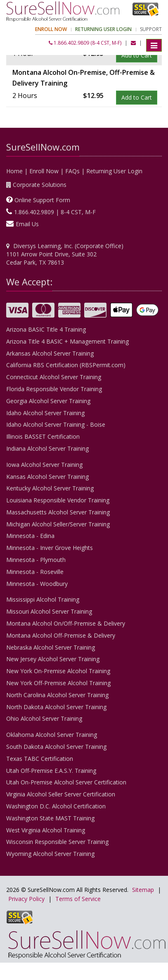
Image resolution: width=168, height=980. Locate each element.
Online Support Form (42, 200)
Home (14, 171)
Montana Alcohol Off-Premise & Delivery (61, 635)
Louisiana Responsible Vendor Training (58, 500)
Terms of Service (78, 899)
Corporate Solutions (40, 185)
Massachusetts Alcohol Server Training (58, 512)
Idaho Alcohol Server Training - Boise (56, 424)
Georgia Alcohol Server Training (48, 401)
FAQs (72, 171)
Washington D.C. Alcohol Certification (56, 806)
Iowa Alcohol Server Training (44, 465)
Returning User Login (114, 171)
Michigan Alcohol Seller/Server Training (58, 524)
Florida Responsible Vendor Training (54, 389)
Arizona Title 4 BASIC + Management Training (67, 341)
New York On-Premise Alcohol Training (58, 671)
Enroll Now (44, 171)
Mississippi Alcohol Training (43, 599)
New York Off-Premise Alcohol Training (58, 683)
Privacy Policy (26, 899)
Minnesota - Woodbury (37, 584)
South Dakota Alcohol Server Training (56, 747)
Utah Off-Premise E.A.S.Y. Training (51, 771)
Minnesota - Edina (30, 536)
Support (151, 29)
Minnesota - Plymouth (36, 560)
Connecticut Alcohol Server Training (54, 377)
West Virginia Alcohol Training (46, 830)
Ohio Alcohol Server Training (44, 718)
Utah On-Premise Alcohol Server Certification (66, 782)
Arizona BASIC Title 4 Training (46, 329)
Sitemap (143, 890)
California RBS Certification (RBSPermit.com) (66, 365)
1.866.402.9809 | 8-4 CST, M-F (55, 212)
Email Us (27, 224)
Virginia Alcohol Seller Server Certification (61, 794)
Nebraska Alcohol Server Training (51, 647)
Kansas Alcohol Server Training (47, 477)
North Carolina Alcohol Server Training (57, 695)
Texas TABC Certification (40, 759)
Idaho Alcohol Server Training (45, 413)
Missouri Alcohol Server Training (49, 611)
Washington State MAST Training (50, 818)
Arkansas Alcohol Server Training (50, 353)
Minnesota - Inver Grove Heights (50, 548)
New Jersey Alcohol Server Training (53, 659)
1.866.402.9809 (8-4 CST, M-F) (85, 43)
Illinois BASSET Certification (43, 436)
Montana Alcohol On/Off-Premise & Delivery (66, 623)
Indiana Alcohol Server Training (47, 448)
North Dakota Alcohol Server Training (56, 707)
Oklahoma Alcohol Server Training (52, 735)
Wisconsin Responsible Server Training (57, 842)
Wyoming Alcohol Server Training (50, 854)
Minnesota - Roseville (35, 572)
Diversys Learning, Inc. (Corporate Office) (68, 246)
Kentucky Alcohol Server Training (50, 488)
